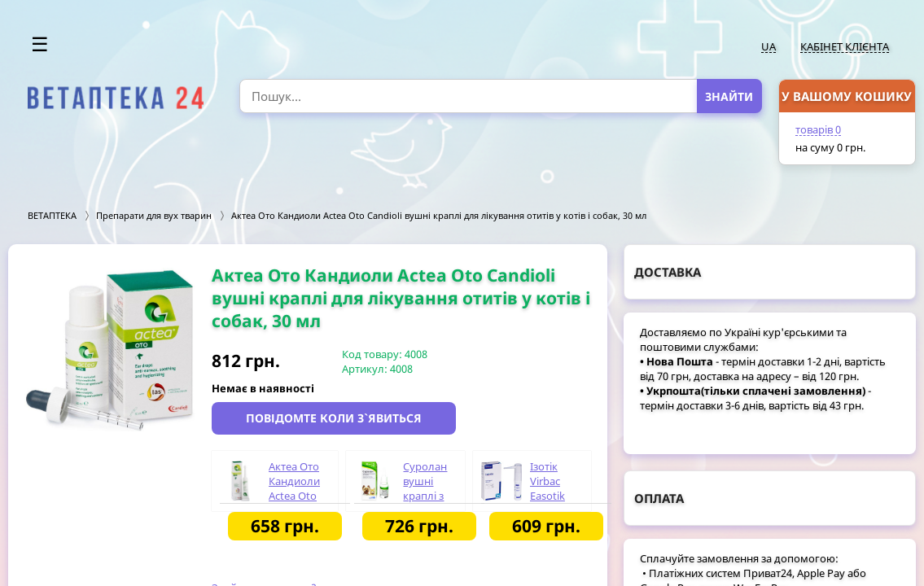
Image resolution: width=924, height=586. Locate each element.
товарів (818, 129)
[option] (110, 349)
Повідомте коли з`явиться (334, 418)
